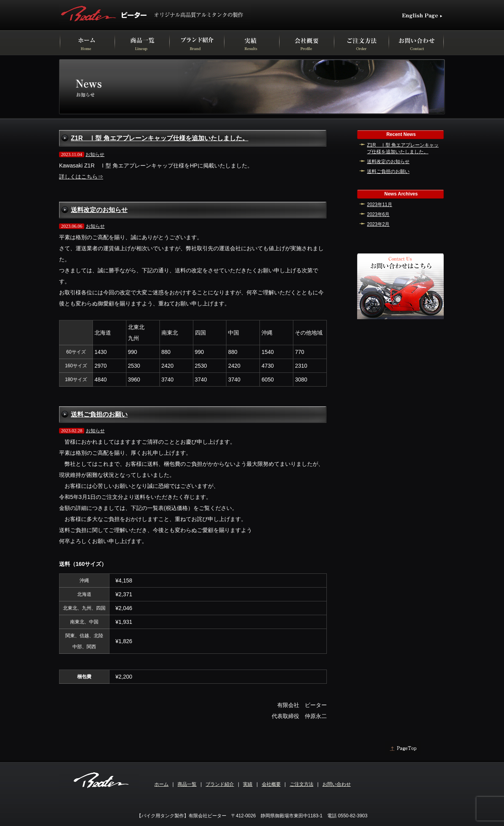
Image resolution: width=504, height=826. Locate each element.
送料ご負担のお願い (99, 414)
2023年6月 (378, 214)
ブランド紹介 (220, 784)
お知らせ (95, 154)
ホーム (161, 784)
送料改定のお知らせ (99, 210)
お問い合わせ (337, 784)
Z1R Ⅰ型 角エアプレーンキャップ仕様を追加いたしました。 (160, 138)
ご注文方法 (302, 784)
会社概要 (271, 784)
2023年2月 (378, 224)
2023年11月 (380, 205)
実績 (248, 784)
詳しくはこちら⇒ (81, 177)
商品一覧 (187, 784)
